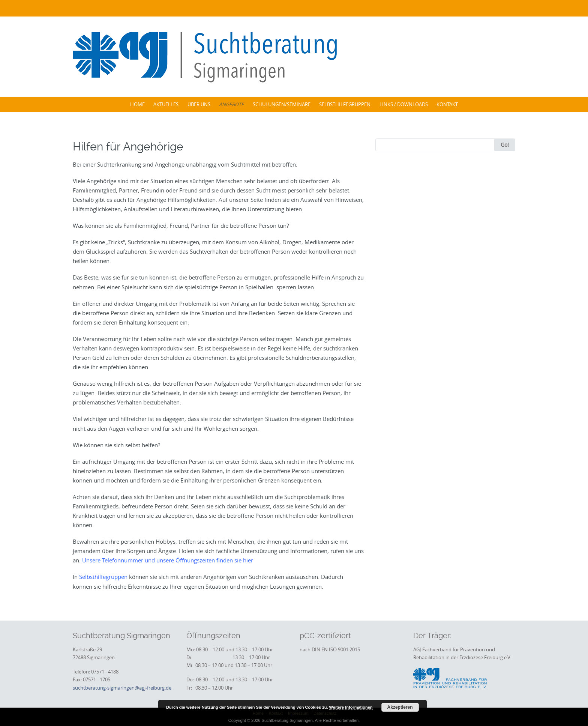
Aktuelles (166, 104)
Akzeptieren (400, 707)
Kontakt (447, 104)
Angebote (231, 104)
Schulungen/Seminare (282, 104)
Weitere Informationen (351, 707)
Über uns (199, 104)
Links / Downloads (404, 104)
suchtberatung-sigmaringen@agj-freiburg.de (122, 688)
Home (137, 104)
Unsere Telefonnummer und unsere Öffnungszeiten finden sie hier (168, 560)
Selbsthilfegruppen (345, 104)
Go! (505, 145)
